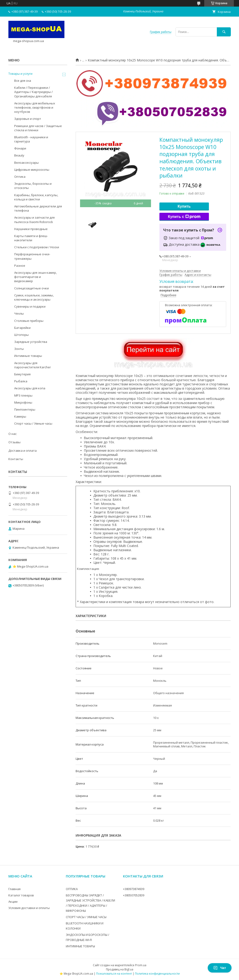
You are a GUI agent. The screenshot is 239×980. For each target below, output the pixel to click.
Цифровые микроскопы (32, 170)
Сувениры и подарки (30, 306)
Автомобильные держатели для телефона (38, 208)
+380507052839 (134, 895)
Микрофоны (23, 402)
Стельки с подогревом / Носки (37, 247)
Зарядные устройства (31, 342)
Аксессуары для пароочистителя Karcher (33, 365)
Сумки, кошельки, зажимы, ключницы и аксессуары (34, 297)
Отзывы (14, 442)
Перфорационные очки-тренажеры (32, 256)
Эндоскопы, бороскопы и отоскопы (33, 186)
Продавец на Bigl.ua (120, 969)
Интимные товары (28, 356)
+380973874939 (134, 889)
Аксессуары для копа (30, 388)
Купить (184, 206)
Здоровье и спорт (28, 119)
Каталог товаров (21, 895)
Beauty (19, 155)
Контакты (16, 459)
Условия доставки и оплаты (29, 908)
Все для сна (23, 81)
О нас (12, 434)
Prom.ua (141, 965)
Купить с (184, 217)
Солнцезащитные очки (32, 288)
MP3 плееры (23, 395)
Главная (14, 889)
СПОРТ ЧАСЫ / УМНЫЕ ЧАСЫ (86, 917)
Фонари (20, 148)
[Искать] (224, 32)
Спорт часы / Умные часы (33, 423)
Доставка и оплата (23, 451)
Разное (20, 266)
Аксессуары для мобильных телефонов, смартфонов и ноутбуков (35, 107)
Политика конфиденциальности (157, 974)
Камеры (20, 416)
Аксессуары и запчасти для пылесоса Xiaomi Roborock (34, 220)
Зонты (19, 349)
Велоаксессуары (26, 163)
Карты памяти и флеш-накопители (31, 238)
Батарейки (22, 328)
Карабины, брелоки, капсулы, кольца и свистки (36, 197)
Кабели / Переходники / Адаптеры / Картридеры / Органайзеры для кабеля (33, 92)
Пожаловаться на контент (114, 974)
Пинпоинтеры (25, 409)
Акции (13, 902)
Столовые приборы (29, 321)
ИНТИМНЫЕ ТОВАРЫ (80, 946)
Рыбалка (21, 381)
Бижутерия (22, 374)
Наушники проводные (31, 229)
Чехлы (19, 313)
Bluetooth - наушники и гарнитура (31, 139)
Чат (220, 968)
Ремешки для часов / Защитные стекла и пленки (38, 128)
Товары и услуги (20, 74)
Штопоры (21, 335)
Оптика (20, 177)
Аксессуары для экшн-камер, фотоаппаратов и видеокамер (35, 277)
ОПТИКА (72, 889)
